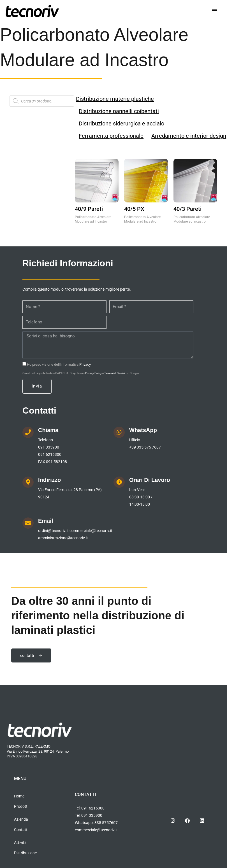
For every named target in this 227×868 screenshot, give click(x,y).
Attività (20, 843)
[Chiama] (28, 432)
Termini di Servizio (115, 373)
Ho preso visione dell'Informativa (59, 364)
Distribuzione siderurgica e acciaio (121, 123)
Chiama (48, 430)
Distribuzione (25, 853)
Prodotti (21, 806)
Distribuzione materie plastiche (115, 99)
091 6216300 (50, 454)
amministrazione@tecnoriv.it (63, 538)
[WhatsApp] (119, 432)
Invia (37, 386)
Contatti (21, 830)
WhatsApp (143, 430)
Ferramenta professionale (111, 136)
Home (19, 796)
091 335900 (49, 447)
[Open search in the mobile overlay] (42, 101)
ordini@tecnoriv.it (53, 531)
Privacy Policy (93, 373)
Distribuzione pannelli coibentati (119, 111)
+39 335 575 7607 (145, 447)
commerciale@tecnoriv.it (91, 531)
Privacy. (85, 364)
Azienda (21, 819)
